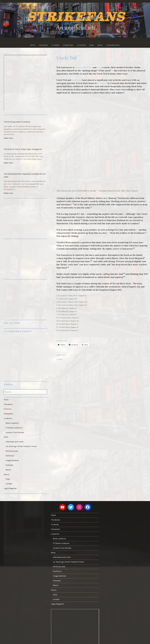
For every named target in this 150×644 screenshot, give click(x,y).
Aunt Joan (77, 80)
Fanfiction (10, 450)
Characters (68, 45)
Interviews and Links (14, 437)
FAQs (8, 472)
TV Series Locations (14, 424)
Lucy (99, 67)
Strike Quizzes (12, 446)
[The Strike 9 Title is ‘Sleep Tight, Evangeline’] (25, 144)
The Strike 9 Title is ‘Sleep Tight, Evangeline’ (22, 148)
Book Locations (12, 419)
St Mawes (102, 83)
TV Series (55, 45)
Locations (82, 45)
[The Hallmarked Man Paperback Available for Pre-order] (25, 168)
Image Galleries (12, 455)
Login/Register (114, 45)
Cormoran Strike (83, 67)
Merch (8, 463)
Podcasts (9, 459)
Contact (9, 477)
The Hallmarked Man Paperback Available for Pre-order (24, 173)
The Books (43, 45)
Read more (9, 138)
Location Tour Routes (14, 428)
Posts (32, 45)
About (101, 45)
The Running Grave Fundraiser (16, 122)
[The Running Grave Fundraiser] (25, 117)
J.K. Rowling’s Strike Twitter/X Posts (21, 441)
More (92, 45)
